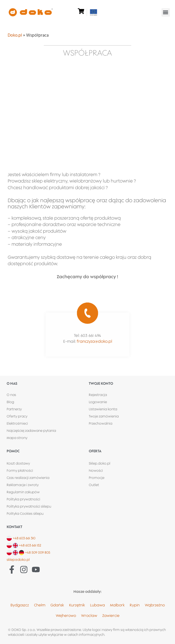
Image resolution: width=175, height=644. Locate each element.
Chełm (40, 605)
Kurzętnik (77, 605)
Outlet (94, 485)
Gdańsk (57, 605)
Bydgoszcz (20, 605)
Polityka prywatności (23, 499)
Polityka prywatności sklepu (29, 506)
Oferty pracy (17, 416)
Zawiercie (111, 615)
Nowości (96, 470)
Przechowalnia (101, 423)
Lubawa (97, 605)
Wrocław (89, 615)
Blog (10, 402)
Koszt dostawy (18, 463)
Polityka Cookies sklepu (25, 513)
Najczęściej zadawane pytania (31, 431)
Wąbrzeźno (155, 605)
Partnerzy (14, 409)
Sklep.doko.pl (100, 463)
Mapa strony (17, 438)
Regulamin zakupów (23, 492)
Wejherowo (66, 615)
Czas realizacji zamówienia (28, 478)
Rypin (135, 605)
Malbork (117, 605)
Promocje (97, 478)
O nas (11, 395)
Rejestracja (98, 395)
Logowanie (98, 402)
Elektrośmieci (17, 423)
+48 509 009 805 (38, 552)
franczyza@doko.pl (94, 341)
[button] (166, 12)
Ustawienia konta (103, 409)
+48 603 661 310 (24, 538)
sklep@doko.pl (18, 560)
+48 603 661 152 (30, 545)
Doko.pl (15, 35)
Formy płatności (20, 470)
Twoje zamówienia (104, 416)
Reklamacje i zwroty (23, 485)
